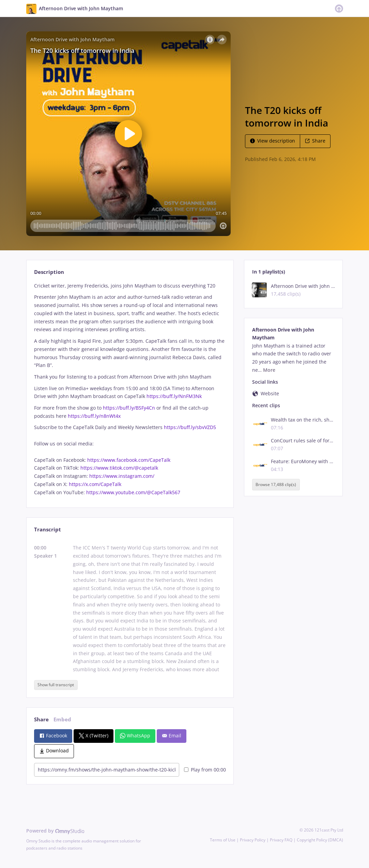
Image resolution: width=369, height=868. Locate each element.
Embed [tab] (62, 719)
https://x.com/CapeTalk (95, 484)
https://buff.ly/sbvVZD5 (190, 427)
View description (273, 141)
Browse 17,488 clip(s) (276, 484)
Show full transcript (56, 685)
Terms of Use (223, 840)
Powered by (55, 831)
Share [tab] (41, 719)
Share (315, 141)
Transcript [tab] (48, 529)
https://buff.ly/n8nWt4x (94, 416)
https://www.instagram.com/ (122, 476)
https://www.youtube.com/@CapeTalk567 (133, 492)
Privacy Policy (253, 840)
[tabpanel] (130, 389)
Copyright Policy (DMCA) (320, 840)
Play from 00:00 (205, 770)
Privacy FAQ (281, 840)
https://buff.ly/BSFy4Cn (129, 408)
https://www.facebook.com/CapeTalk (129, 460)
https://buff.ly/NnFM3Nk (174, 396)
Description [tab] (49, 272)
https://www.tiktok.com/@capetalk (119, 468)
